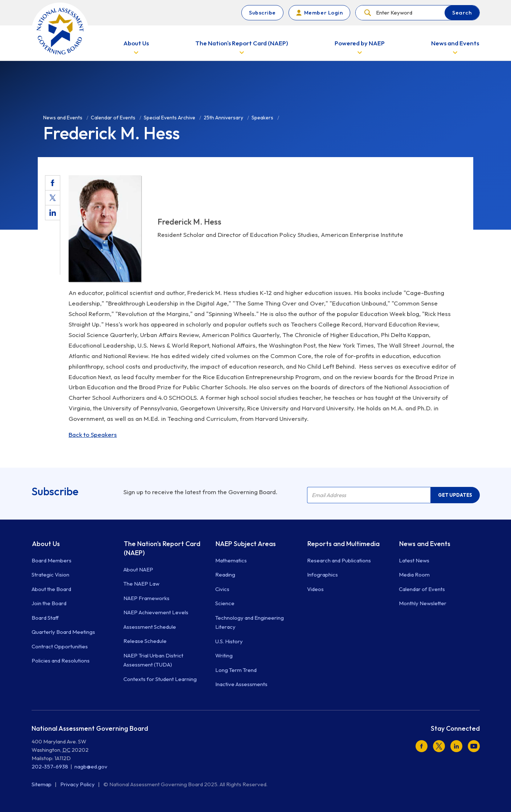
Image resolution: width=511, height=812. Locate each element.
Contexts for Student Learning (160, 679)
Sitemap (42, 784)
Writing (224, 655)
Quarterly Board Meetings (63, 632)
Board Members (52, 560)
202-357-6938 (50, 766)
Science (225, 603)
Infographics (322, 575)
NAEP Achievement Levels (156, 612)
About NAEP (138, 569)
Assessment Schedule (150, 627)
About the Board (51, 589)
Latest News (414, 560)
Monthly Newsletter (423, 603)
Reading (225, 575)
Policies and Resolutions (61, 661)
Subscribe (262, 13)
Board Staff (45, 618)
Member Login (323, 13)
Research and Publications (339, 560)
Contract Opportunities (60, 646)
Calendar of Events (422, 589)
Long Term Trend (236, 670)
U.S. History (229, 641)
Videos (315, 589)
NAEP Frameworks (146, 598)
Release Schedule (145, 641)
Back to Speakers (93, 434)
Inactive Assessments (241, 684)
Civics (222, 589)
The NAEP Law (141, 584)
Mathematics (231, 560)
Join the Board (49, 603)
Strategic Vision (50, 575)
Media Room (414, 575)
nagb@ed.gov (91, 766)
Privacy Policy (78, 784)
